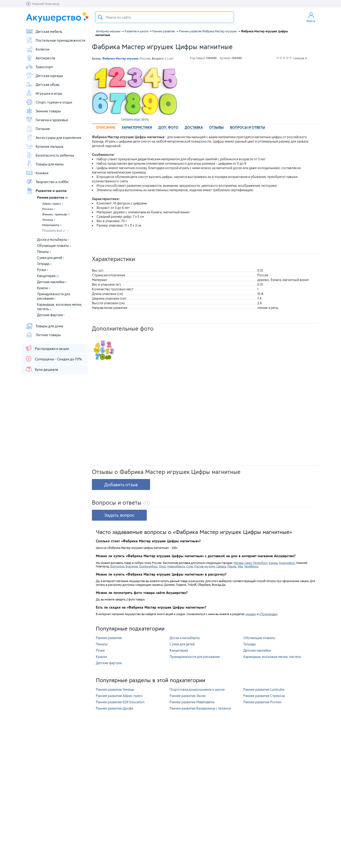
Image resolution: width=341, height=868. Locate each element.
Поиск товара (100, 17)
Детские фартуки (51, 315)
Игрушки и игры (44, 93)
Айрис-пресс (52, 204)
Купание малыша (44, 146)
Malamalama (52, 225)
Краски (43, 288)
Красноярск (287, 563)
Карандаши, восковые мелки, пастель (272, 657)
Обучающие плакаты (54, 246)
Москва (238, 563)
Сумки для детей (51, 258)
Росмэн (49, 209)
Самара (221, 566)
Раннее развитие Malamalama (192, 702)
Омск (162, 566)
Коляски (37, 49)
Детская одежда (44, 76)
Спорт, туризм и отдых (49, 102)
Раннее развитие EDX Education (120, 702)
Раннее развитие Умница (115, 689)
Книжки (37, 173)
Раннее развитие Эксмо (188, 696)
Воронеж (132, 566)
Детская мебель (44, 31)
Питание (38, 129)
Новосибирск (176, 566)
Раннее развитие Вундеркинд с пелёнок (200, 708)
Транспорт (39, 67)
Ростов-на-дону (204, 566)
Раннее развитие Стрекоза (264, 696)
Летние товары (43, 335)
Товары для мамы (45, 164)
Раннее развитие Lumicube (264, 689)
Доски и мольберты (53, 240)
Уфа (240, 566)
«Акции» (251, 614)
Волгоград (117, 566)
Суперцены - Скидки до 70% (53, 359)
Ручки (42, 270)
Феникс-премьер (56, 214)
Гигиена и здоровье (47, 120)
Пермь (232, 566)
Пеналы (44, 252)
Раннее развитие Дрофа (114, 708)
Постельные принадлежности (55, 40)
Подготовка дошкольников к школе (197, 689)
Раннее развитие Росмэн (262, 702)
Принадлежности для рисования (195, 657)
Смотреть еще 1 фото (135, 119)
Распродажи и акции (47, 348)
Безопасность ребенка (50, 155)
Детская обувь (43, 84)
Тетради (44, 264)
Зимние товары (43, 111)
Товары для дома (44, 326)
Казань (273, 563)
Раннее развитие (52, 197)
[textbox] (165, 17)
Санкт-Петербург (256, 563)
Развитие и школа (46, 191)
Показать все (54, 230)
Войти (311, 17)
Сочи (190, 566)
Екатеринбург (148, 566)
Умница (49, 220)
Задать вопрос (119, 515)
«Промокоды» (268, 614)
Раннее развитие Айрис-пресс (119, 696)
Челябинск (251, 566)
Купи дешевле (42, 369)
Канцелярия (48, 276)
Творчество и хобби (47, 182)
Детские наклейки (52, 282)
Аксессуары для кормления (53, 137)
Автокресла (40, 58)
